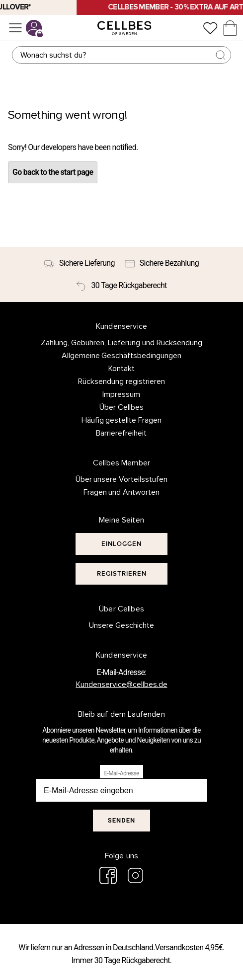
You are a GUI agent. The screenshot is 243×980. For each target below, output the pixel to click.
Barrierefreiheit (121, 433)
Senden (121, 820)
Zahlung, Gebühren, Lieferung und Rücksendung (121, 343)
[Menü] (15, 28)
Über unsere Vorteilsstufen (122, 479)
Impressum (121, 394)
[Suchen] (121, 55)
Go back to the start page (53, 172)
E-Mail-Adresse (121, 773)
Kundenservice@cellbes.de (122, 684)
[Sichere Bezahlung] (162, 263)
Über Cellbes (121, 407)
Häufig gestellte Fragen (122, 420)
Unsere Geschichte (121, 625)
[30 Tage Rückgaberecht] (121, 286)
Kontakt (121, 369)
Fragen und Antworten (122, 492)
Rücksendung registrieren (121, 381)
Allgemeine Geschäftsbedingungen (122, 356)
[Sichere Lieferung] (80, 263)
